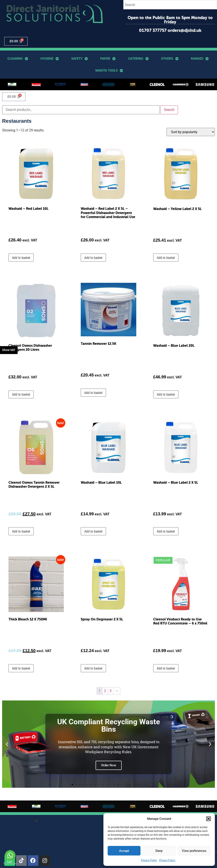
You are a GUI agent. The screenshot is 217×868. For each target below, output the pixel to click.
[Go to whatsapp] (10, 855)
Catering (138, 59)
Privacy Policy (149, 860)
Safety (79, 59)
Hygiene (50, 59)
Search (169, 110)
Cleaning (18, 59)
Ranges (200, 59)
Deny (159, 851)
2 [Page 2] (105, 691)
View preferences (194, 851)
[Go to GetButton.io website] (10, 864)
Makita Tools (109, 71)
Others (170, 59)
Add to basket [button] (21, 258)
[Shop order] (191, 132)
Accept (124, 851)
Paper (108, 59)
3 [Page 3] (111, 691)
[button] (209, 819)
